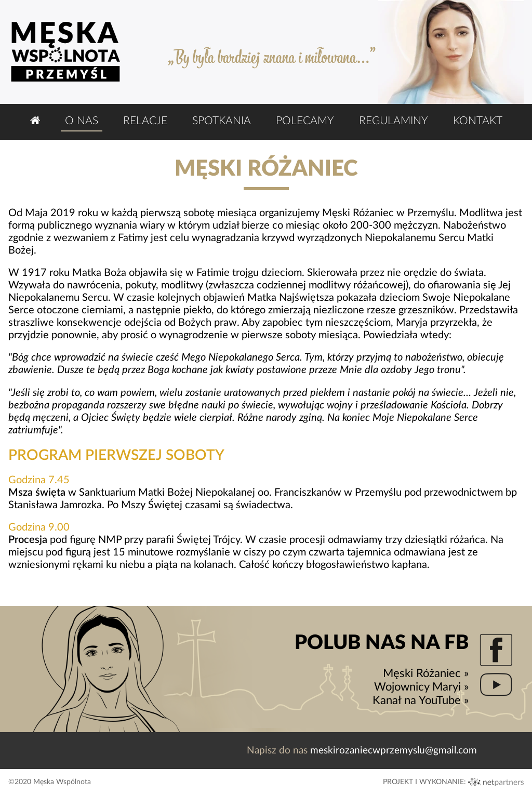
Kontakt (478, 121)
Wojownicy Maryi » (421, 687)
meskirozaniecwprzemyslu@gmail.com (394, 751)
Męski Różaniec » (426, 673)
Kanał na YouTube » (421, 700)
